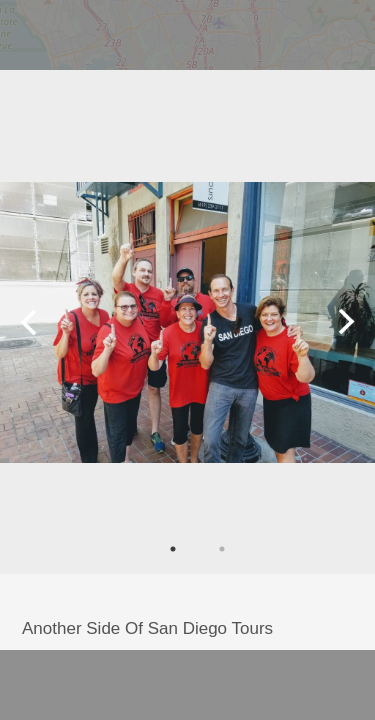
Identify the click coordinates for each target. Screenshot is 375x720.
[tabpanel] (187, 322)
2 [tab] (222, 549)
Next (346, 322)
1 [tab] (173, 549)
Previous (28, 322)
